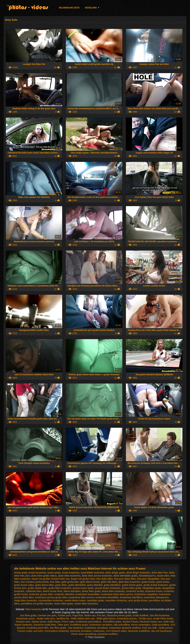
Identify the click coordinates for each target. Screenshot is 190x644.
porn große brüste (138, 600)
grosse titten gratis (131, 588)
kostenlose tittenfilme (131, 597)
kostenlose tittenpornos (156, 597)
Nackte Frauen (131, 622)
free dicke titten (105, 579)
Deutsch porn (23, 622)
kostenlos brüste (135, 591)
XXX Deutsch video (116, 631)
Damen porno (39, 622)
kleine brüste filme (53, 591)
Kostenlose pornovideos (89, 622)
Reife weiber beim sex (83, 619)
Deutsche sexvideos (81, 631)
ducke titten (163, 576)
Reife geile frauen (106, 619)
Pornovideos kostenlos (57, 631)
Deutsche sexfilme (108, 634)
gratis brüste (148, 582)
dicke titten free (160, 573)
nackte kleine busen (75, 600)
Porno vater (68, 622)
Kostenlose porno (26, 619)
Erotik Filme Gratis (163, 619)
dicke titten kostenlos (69, 576)
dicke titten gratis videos (44, 576)
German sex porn (47, 615)
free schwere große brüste (35, 582)
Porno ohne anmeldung (84, 634)
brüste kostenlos (38, 573)
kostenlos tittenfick (64, 594)
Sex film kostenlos (160, 615)
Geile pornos (166, 628)
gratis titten (61, 585)
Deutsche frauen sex (151, 622)
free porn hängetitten (148, 579)
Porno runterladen (141, 625)
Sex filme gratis (28, 615)
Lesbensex (99, 631)
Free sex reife (150, 628)
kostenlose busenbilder (88, 594)
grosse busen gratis (83, 588)
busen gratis (54, 573)
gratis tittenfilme (112, 585)
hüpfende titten (34, 591)
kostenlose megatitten (146, 594)
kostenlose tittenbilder (107, 597)
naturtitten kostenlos (116, 600)
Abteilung (91, 8)
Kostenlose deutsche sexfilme (125, 628)
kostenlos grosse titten (41, 594)
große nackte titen (37, 588)
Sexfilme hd (63, 619)
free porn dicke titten (125, 579)
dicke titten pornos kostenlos (97, 576)
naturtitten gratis (96, 600)
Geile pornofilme (160, 625)
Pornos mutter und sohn (30, 631)
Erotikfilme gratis (79, 625)
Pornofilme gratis (112, 622)
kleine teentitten (72, 591)
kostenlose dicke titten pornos (117, 594)
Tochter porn (64, 615)
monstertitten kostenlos (51, 600)
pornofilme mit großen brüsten (37, 604)
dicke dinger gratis (115, 573)
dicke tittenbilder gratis (125, 576)
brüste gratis (21, 573)
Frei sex (101, 615)
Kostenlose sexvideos (101, 625)
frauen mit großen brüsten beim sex (51, 579)
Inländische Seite (69, 8)
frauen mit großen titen (83, 579)
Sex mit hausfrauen (161, 631)
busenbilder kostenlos (93, 573)
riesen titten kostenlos (86, 604)
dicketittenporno (147, 576)
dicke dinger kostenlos (138, 573)
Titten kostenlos (14, 6)
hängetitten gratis (152, 588)
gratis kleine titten (44, 585)
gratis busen (163, 582)
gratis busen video (24, 585)
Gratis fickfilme (141, 615)
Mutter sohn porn (46, 619)
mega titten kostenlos (26, 600)
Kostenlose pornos (127, 619)
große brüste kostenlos (156, 585)
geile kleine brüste (90, 582)
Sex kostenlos (76, 628)
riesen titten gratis (64, 604)
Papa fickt (78, 615)
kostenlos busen (154, 591)
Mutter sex (90, 615)
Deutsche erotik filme (45, 625)
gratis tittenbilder (77, 585)
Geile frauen (54, 622)
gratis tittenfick (95, 585)
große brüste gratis (132, 585)
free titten (55, 582)
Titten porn (63, 625)
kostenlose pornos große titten (51, 597)
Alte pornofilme (122, 625)
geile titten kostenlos (129, 582)
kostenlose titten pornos (81, 597)
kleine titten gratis (91, 591)
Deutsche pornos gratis (119, 615)
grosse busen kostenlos (108, 588)
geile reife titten (109, 582)
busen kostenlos (71, 573)
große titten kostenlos (60, 588)
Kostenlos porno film (38, 628)
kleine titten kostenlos (114, 591)
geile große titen (70, 582)
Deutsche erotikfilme (139, 631)
